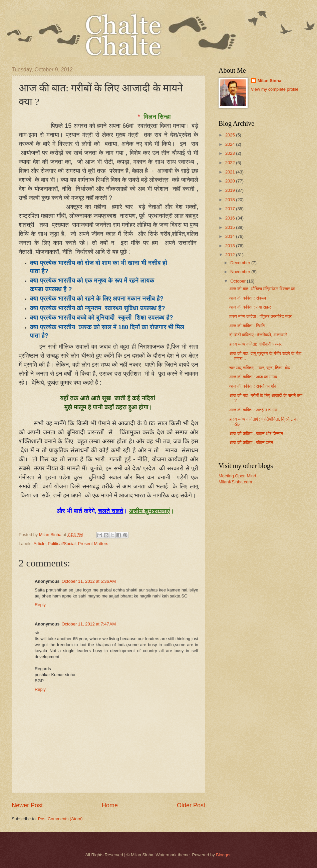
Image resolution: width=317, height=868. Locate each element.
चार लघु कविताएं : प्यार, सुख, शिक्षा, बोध (260, 368)
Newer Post (27, 805)
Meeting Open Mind (237, 476)
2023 (231, 153)
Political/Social (62, 544)
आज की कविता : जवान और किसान (256, 433)
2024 (231, 144)
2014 (231, 236)
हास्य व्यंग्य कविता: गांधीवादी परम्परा (256, 344)
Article (39, 544)
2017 (231, 209)
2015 (231, 227)
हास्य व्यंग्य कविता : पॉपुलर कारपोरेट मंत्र (260, 316)
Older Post (191, 805)
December (241, 263)
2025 (231, 135)
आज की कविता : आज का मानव (253, 377)
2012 (231, 255)
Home (110, 805)
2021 (231, 172)
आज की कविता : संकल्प (248, 298)
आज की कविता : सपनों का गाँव (253, 386)
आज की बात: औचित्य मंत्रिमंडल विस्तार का (262, 289)
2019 (231, 190)
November (241, 272)
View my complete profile (275, 89)
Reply (40, 605)
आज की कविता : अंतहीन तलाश (253, 410)
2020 (231, 181)
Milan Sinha (270, 81)
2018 (231, 200)
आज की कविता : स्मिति (247, 326)
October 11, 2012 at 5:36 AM (89, 581)
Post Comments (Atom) (60, 819)
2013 (231, 246)
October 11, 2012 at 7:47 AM (89, 624)
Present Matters (93, 544)
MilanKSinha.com (235, 482)
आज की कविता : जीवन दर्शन (251, 443)
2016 (231, 218)
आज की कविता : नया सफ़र (250, 307)
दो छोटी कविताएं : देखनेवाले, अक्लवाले (258, 335)
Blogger (223, 855)
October (238, 281)
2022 (231, 163)
